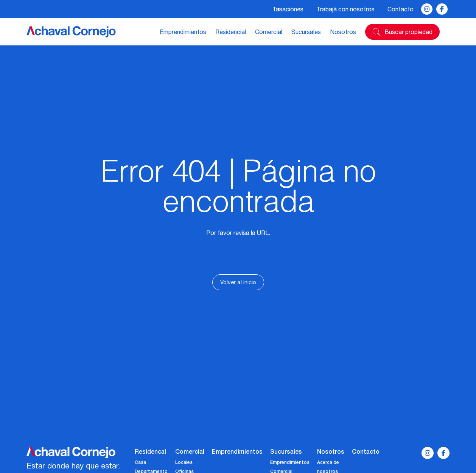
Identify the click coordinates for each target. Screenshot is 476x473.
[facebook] (442, 9)
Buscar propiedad (408, 32)
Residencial (231, 32)
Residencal (150, 451)
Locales (184, 462)
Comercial (269, 32)
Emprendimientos (183, 32)
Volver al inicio (238, 282)
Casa (140, 462)
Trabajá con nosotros (345, 9)
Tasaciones (288, 9)
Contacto (401, 9)
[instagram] (427, 9)
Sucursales (306, 32)
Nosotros (343, 32)
